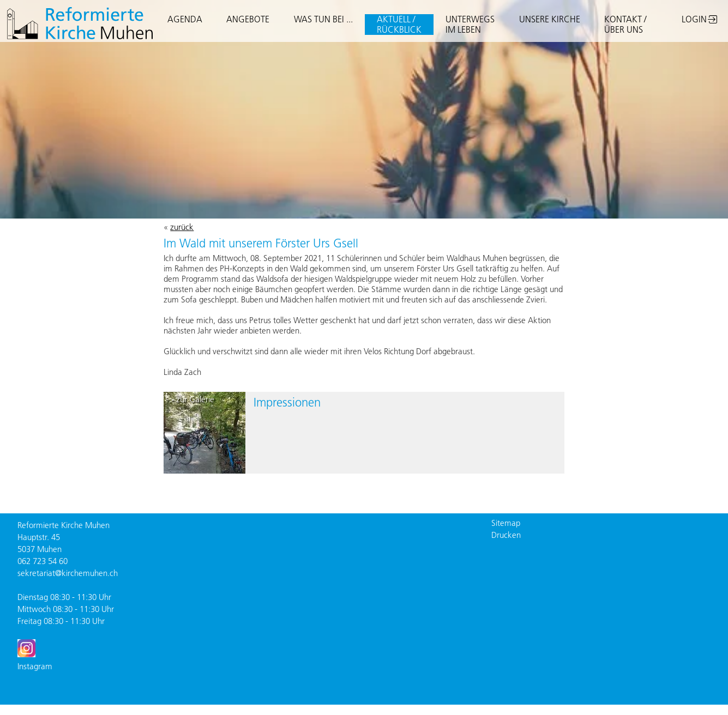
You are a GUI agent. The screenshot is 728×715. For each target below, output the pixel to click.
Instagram (35, 666)
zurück (182, 227)
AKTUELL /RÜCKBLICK (399, 24)
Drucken (506, 535)
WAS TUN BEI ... (323, 19)
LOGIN (694, 19)
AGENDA (185, 19)
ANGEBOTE (248, 19)
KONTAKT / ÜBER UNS (625, 24)
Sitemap (506, 523)
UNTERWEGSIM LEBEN (470, 24)
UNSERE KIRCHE (550, 19)
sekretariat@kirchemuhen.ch (68, 573)
